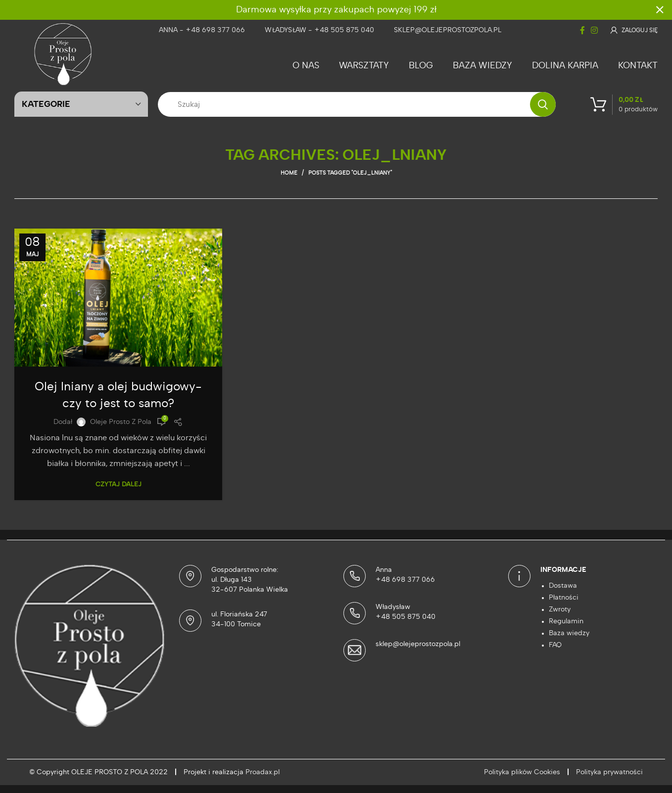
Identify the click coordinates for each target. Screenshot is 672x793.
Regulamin (566, 621)
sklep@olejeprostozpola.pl (448, 30)
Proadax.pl (263, 772)
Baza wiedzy (569, 633)
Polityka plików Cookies (522, 772)
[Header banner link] (321, 10)
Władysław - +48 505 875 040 (319, 30)
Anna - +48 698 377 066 (202, 30)
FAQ (555, 645)
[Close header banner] (660, 10)
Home (289, 173)
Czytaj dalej (119, 485)
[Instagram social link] (594, 30)
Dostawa (563, 586)
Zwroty (560, 609)
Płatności (564, 598)
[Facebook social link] (582, 30)
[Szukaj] (357, 104)
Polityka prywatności (609, 772)
